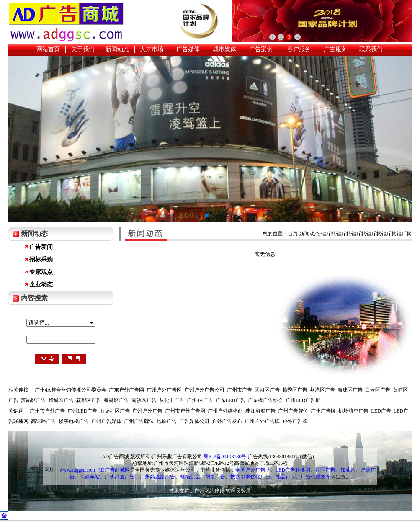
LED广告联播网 (293, 470)
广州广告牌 (323, 411)
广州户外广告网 (164, 390)
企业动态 (41, 285)
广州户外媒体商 (225, 411)
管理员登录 (238, 491)
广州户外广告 (147, 411)
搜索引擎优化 (245, 477)
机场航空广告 (353, 411)
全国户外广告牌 (253, 470)
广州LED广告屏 (303, 400)
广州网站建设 (209, 491)
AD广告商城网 (113, 470)
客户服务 (299, 49)
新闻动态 (117, 49)
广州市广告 (240, 390)
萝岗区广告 (33, 400)
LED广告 (381, 411)
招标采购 (41, 259)
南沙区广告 (144, 400)
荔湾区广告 (322, 390)
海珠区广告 (350, 390)
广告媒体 (188, 49)
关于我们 (83, 49)
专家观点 (41, 272)
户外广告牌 (295, 421)
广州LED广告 (82, 411)
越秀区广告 (295, 390)
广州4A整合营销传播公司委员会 (71, 390)
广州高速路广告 (157, 477)
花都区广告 (89, 400)
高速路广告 (44, 421)
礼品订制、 (288, 477)
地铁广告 (167, 421)
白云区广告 (378, 390)
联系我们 (371, 49)
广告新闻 (41, 247)
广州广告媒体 (106, 421)
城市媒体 (224, 49)
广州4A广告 (200, 400)
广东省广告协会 (265, 400)
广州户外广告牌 (262, 421)
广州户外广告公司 (204, 390)
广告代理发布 (316, 477)
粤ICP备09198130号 (225, 457)
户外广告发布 (227, 421)
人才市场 (152, 49)
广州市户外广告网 (185, 411)
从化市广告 (172, 400)
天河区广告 (267, 390)
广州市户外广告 (47, 411)
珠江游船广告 (260, 411)
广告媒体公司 (194, 421)
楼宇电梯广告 (74, 421)
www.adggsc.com (77, 470)
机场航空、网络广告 (203, 477)
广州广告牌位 (293, 411)
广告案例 (261, 49)
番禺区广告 (116, 400)
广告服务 (335, 49)
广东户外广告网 (126, 390)
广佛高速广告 (120, 477)
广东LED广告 (231, 400)
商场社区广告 (115, 411)
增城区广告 (61, 400)
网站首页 (48, 49)
